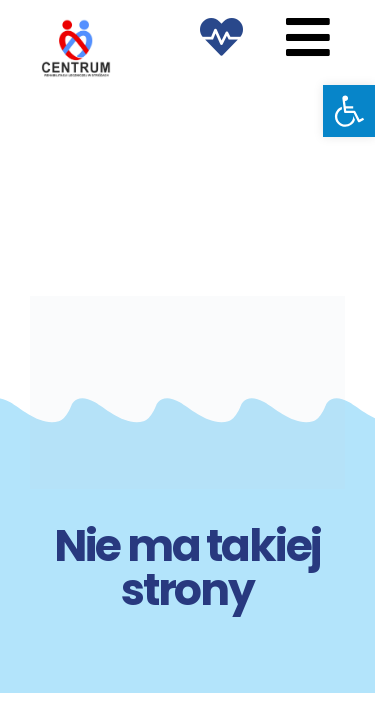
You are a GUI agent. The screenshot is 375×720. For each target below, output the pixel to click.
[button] (349, 111)
